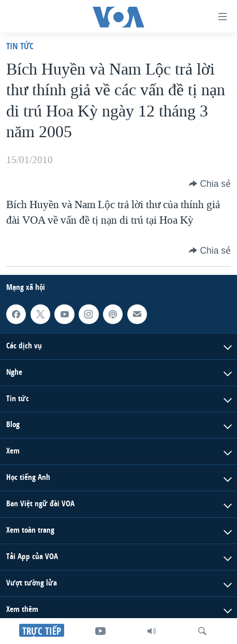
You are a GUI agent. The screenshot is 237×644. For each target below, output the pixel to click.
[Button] (210, 184)
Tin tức (20, 46)
